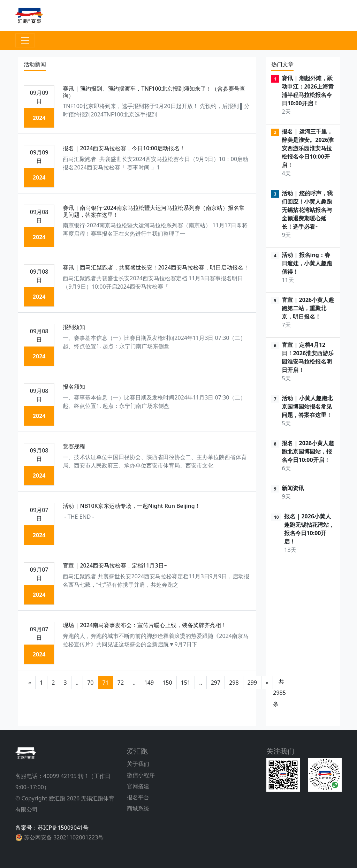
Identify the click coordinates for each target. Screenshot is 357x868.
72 (121, 683)
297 (216, 683)
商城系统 (138, 808)
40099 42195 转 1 (66, 776)
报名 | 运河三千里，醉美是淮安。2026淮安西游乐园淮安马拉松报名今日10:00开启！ (308, 148)
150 (167, 683)
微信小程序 (141, 775)
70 (90, 683)
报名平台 (138, 797)
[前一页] (30, 683)
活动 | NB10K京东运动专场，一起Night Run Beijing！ (131, 506)
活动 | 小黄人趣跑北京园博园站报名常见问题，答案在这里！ (307, 406)
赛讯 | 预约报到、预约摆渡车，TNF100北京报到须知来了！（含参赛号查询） (154, 92)
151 (186, 683)
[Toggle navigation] (25, 40)
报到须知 (74, 327)
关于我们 (138, 764)
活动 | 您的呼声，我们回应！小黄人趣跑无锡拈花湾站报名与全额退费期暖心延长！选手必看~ (307, 210)
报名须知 (74, 387)
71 (106, 683)
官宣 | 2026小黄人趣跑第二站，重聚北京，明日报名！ (308, 308)
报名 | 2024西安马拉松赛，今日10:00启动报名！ (124, 148)
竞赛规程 (74, 446)
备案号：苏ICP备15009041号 (52, 828)
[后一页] (267, 683)
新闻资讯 (293, 488)
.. (77, 683)
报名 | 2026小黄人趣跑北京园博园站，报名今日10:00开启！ (308, 451)
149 (149, 683)
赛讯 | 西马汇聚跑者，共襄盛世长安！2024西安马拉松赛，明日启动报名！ (156, 267)
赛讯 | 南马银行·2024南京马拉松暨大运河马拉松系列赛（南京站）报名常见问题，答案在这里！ (154, 211)
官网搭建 (138, 786)
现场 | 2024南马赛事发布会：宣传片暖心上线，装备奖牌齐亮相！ (145, 625)
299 (252, 683)
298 (234, 683)
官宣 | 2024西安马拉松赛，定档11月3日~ (115, 565)
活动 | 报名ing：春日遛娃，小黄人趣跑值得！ (307, 263)
